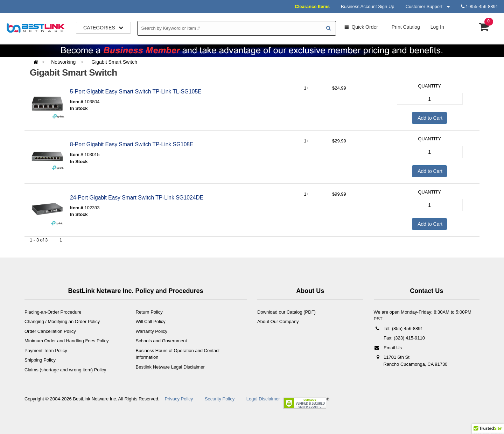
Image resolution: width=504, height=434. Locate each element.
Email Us (388, 348)
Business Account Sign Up (367, 6)
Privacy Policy (179, 399)
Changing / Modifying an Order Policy (62, 321)
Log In (437, 27)
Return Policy (149, 312)
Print (405, 27)
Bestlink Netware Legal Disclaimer (170, 367)
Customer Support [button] (428, 6)
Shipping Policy (40, 360)
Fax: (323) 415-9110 (404, 338)
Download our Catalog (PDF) (286, 312)
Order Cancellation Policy (50, 331)
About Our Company (278, 321)
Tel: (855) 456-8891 (398, 328)
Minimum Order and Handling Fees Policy (67, 341)
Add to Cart (429, 118)
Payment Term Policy (46, 351)
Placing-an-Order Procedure (53, 312)
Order (361, 27)
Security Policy (220, 399)
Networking (64, 62)
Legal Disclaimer (263, 399)
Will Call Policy (151, 321)
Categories (103, 28)
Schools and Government (162, 341)
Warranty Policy (152, 331)
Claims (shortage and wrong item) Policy (65, 370)
